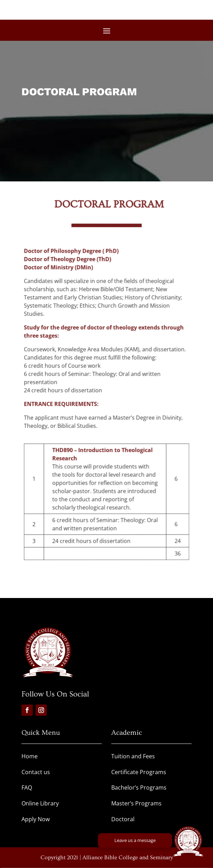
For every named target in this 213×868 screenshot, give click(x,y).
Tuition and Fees (133, 756)
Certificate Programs (139, 772)
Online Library (40, 803)
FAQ (27, 787)
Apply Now (36, 819)
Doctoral (123, 819)
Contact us (36, 772)
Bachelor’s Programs (139, 787)
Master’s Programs (136, 803)
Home (30, 756)
